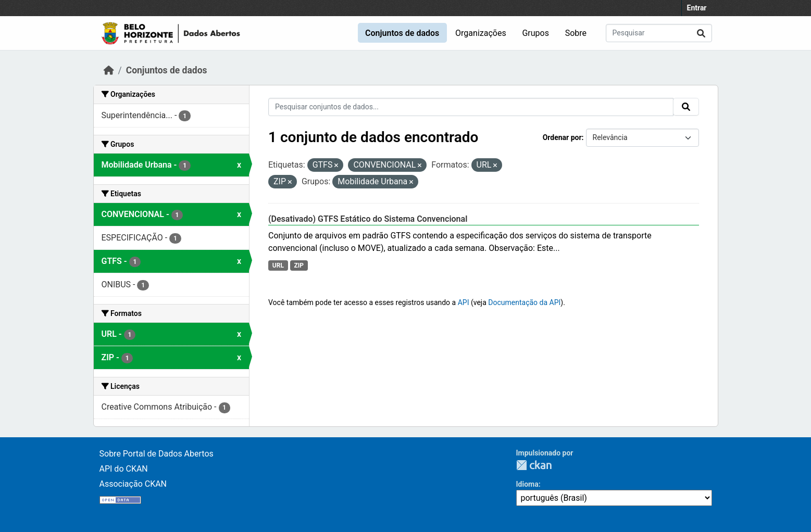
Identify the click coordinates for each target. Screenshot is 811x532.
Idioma (527, 484)
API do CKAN (124, 469)
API (464, 302)
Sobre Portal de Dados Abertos (157, 454)
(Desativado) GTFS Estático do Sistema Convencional (368, 219)
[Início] (109, 70)
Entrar (697, 8)
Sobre (576, 33)
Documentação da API (524, 302)
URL (278, 265)
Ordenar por (562, 137)
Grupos (535, 33)
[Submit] (701, 33)
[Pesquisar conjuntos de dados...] (659, 33)
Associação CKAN (133, 484)
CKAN (534, 465)
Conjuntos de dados (402, 33)
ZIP (299, 265)
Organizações (481, 33)
